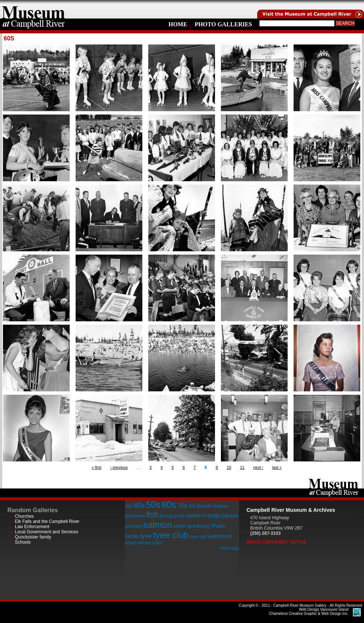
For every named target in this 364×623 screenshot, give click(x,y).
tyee (146, 536)
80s (192, 506)
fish (152, 515)
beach (204, 506)
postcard (133, 526)
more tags (229, 548)
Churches (24, 516)
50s (153, 505)
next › (258, 467)
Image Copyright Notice (277, 542)
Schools (23, 542)
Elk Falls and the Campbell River (47, 521)
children (221, 506)
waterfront (219, 536)
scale (179, 526)
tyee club (171, 535)
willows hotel (150, 543)
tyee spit (198, 537)
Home (178, 24)
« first (96, 467)
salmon (157, 525)
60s (169, 505)
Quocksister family (33, 537)
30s (128, 506)
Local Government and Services (47, 532)
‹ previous (119, 467)
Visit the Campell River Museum (310, 9)
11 (242, 467)
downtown (135, 516)
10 (229, 467)
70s (182, 506)
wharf (130, 543)
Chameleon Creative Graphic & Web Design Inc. (309, 612)
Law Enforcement (32, 527)
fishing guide (172, 516)
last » (277, 467)
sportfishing (198, 526)
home (33, 9)
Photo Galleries (223, 24)
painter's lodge (203, 516)
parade (230, 516)
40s (139, 505)
